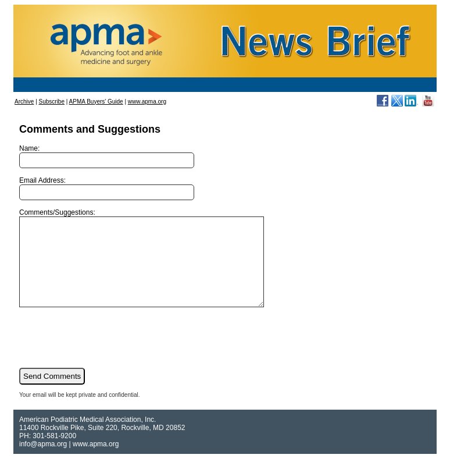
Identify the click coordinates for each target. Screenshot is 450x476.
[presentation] (108, 354)
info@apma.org (43, 461)
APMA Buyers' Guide (96, 102)
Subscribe (52, 102)
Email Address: (107, 188)
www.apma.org (147, 102)
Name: (107, 156)
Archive (24, 102)
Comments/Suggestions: (156, 267)
